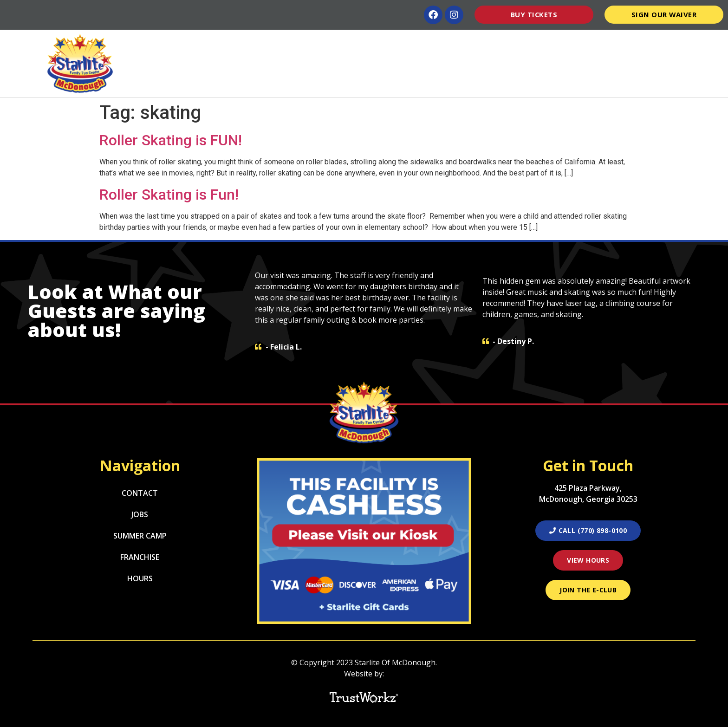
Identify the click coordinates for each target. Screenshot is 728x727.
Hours (593, 43)
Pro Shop (637, 43)
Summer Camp (538, 43)
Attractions (301, 43)
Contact (691, 43)
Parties (357, 43)
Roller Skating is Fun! (169, 195)
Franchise (140, 557)
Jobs (140, 514)
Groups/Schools (462, 43)
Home (252, 43)
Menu (402, 43)
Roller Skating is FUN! (171, 140)
